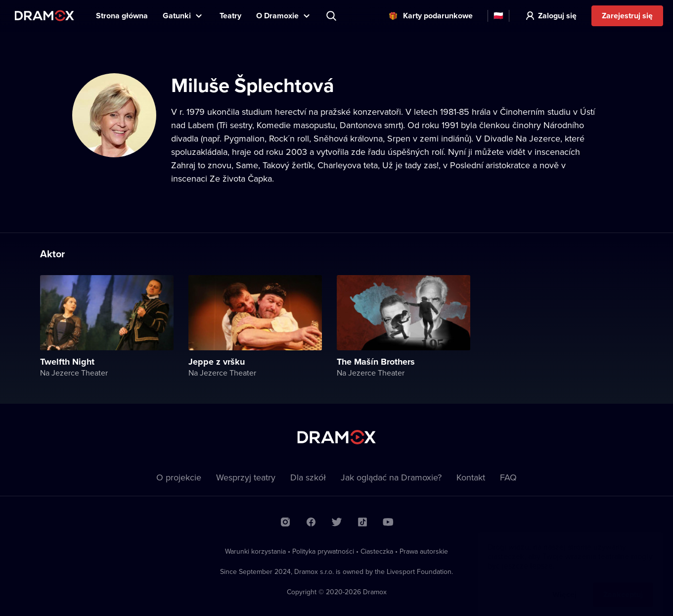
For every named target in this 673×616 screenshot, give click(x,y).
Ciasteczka (377, 551)
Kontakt (471, 477)
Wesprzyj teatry (246, 477)
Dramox (45, 16)
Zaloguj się (557, 16)
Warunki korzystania (255, 551)
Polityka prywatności (323, 551)
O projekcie (179, 477)
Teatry (230, 16)
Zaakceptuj (623, 585)
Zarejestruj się (627, 16)
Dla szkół (308, 477)
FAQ (508, 477)
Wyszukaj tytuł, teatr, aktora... (332, 16)
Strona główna (122, 16)
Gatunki (177, 16)
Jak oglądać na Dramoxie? (391, 477)
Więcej (564, 585)
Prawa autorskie (424, 551)
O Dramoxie (277, 16)
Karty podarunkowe (438, 16)
